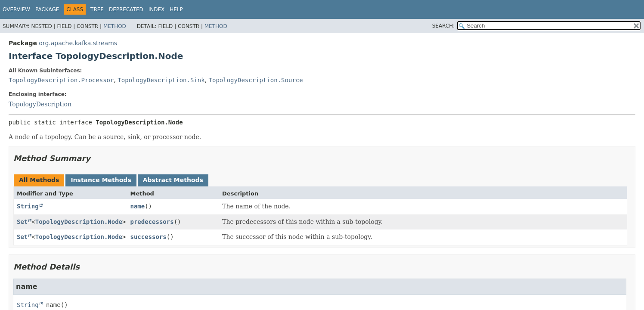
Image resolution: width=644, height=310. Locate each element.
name (137, 206)
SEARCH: (444, 26)
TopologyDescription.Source (256, 80)
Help (176, 9)
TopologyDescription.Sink (161, 80)
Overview (16, 9)
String (28, 206)
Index (157, 9)
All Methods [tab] (39, 180)
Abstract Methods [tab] (173, 180)
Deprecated (126, 9)
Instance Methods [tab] (101, 180)
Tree (97, 9)
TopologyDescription (40, 104)
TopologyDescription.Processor (61, 80)
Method (115, 26)
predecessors (152, 222)
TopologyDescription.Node (79, 222)
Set (22, 222)
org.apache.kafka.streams (78, 43)
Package (47, 9)
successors (148, 237)
